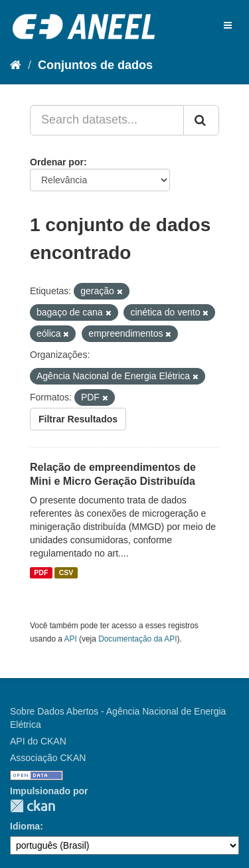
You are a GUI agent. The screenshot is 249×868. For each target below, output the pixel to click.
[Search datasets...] (107, 120)
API (71, 639)
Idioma (25, 826)
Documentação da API (137, 639)
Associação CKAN (48, 758)
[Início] (16, 65)
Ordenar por (57, 162)
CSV (66, 572)
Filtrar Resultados (78, 419)
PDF (41, 572)
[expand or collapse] (228, 25)
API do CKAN (38, 741)
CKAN (33, 806)
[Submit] (201, 120)
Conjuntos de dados (95, 65)
